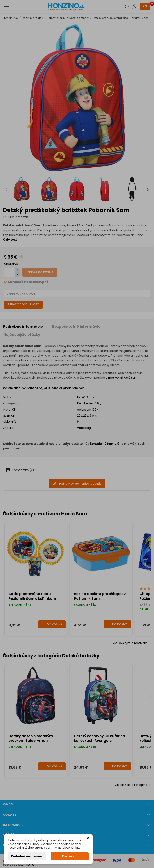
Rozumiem (70, 856)
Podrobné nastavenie (27, 856)
